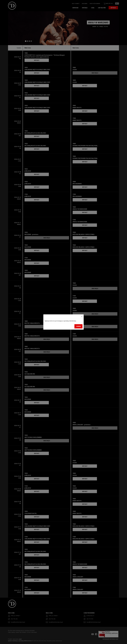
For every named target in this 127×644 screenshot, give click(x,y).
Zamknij (78, 326)
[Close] (82, 317)
